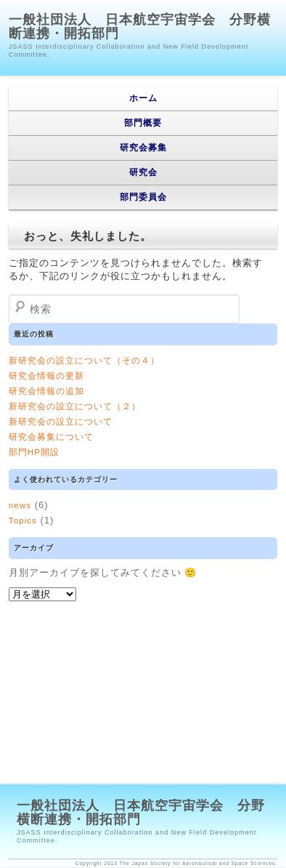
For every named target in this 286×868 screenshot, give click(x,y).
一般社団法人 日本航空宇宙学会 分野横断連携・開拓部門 (140, 27)
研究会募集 (143, 148)
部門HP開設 (34, 452)
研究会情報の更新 (46, 375)
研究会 (143, 172)
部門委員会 (143, 197)
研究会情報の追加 (46, 391)
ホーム (143, 98)
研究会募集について (51, 437)
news (20, 505)
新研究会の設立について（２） (75, 406)
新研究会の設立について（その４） (84, 360)
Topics (23, 520)
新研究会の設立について (61, 421)
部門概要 (143, 123)
